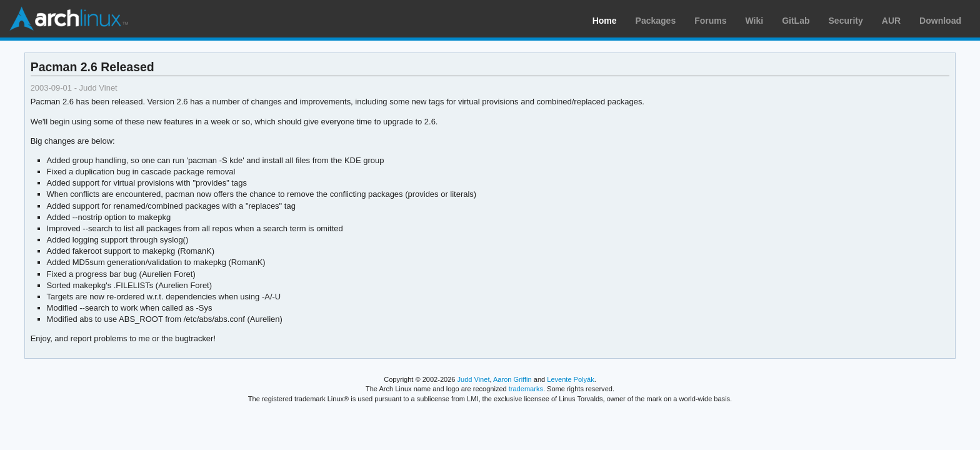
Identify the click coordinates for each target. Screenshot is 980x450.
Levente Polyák (570, 379)
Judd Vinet (474, 379)
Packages (656, 21)
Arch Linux (69, 19)
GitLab (796, 21)
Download (940, 21)
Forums (710, 21)
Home (605, 21)
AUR (891, 21)
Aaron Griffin (512, 379)
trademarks (526, 389)
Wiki (755, 21)
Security (846, 21)
